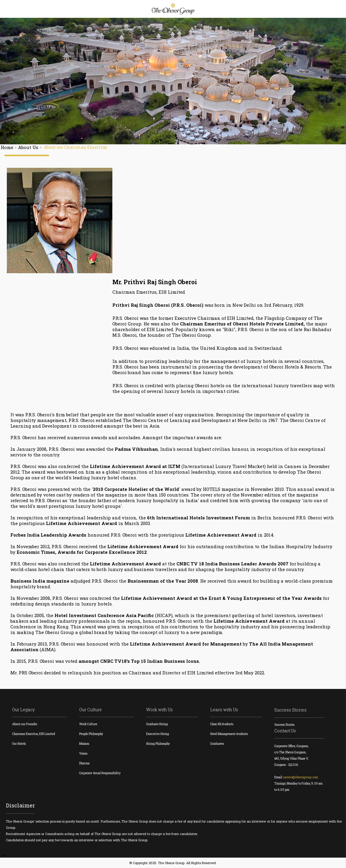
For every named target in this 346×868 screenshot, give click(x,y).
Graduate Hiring (157, 724)
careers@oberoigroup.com (301, 777)
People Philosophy (91, 734)
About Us (28, 147)
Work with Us (160, 710)
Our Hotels (19, 744)
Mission (84, 744)
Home (7, 147)
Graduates (217, 744)
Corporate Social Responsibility (100, 773)
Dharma (84, 763)
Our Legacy (23, 710)
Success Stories (290, 710)
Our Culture (90, 710)
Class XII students (222, 724)
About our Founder (25, 724)
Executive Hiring (158, 734)
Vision (83, 754)
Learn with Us (224, 710)
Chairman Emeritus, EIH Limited (34, 734)
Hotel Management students (229, 734)
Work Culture (88, 724)
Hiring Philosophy (158, 744)
